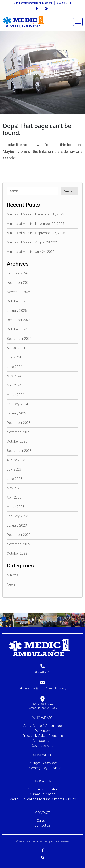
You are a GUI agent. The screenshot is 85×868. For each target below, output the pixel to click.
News (11, 584)
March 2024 (16, 395)
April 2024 (14, 385)
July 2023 (14, 469)
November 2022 (19, 544)
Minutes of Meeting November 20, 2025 (36, 224)
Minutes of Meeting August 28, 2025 (33, 242)
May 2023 (14, 488)
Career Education (43, 794)
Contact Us (42, 826)
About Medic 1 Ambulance (43, 726)
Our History (43, 731)
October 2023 (17, 441)
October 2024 (17, 329)
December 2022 (19, 535)
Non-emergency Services (43, 768)
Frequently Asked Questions (43, 736)
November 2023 (19, 432)
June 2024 (15, 367)
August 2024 (16, 348)
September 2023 (19, 451)
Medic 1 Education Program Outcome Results (43, 799)
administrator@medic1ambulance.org (33, 3)
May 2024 (14, 376)
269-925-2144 (64, 3)
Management (43, 741)
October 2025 (17, 301)
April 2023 (14, 497)
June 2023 (15, 479)
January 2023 (17, 525)
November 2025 (19, 292)
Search (69, 191)
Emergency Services (43, 763)
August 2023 (16, 460)
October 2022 (17, 553)
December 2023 (19, 423)
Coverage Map (42, 746)
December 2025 (19, 283)
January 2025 (17, 311)
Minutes (12, 575)
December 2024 (19, 320)
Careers (43, 821)
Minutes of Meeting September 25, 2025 (36, 233)
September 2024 (19, 339)
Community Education (42, 789)
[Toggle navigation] (78, 22)
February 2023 (17, 516)
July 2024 (14, 357)
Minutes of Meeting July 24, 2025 (31, 252)
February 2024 (17, 404)
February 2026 (17, 273)
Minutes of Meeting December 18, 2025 (35, 214)
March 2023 (16, 507)
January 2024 (17, 413)
